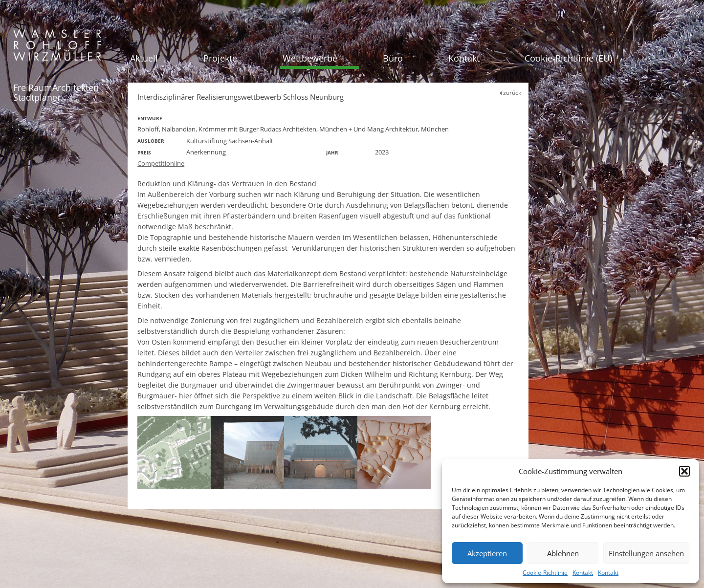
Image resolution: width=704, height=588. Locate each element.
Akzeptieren (487, 553)
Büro (393, 58)
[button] (684, 471)
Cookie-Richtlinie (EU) (568, 58)
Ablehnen (563, 553)
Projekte (220, 58)
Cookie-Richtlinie (545, 573)
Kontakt (583, 573)
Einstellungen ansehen (646, 553)
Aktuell (144, 58)
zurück (510, 93)
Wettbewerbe (310, 58)
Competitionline (161, 163)
